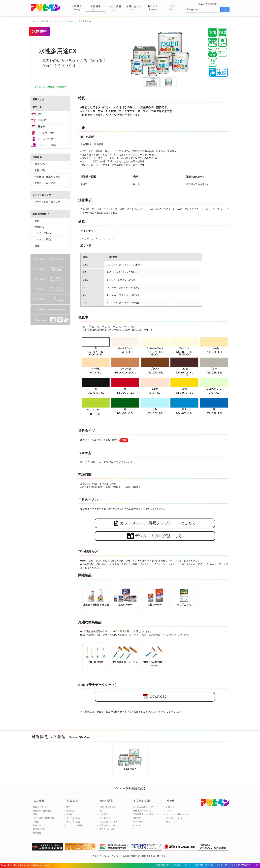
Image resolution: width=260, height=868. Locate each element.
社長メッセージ (40, 807)
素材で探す (40, 170)
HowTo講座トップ (108, 807)
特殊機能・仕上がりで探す (48, 177)
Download (155, 697)
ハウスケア (138, 822)
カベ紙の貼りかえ (108, 818)
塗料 (40, 114)
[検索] (202, 10)
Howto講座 (115, 6)
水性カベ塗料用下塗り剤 (96, 596)
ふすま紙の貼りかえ (109, 822)
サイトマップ (172, 822)
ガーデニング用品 (47, 145)
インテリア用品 (46, 133)
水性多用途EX (130, 759)
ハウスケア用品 (43, 239)
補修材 (41, 126)
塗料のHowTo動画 (108, 829)
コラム (172, 6)
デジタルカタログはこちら (155, 536)
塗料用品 (39, 227)
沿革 (35, 814)
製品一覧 (37, 107)
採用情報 (37, 833)
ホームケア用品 (46, 139)
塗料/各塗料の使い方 (142, 811)
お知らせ (153, 6)
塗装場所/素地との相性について (147, 814)
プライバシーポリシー (176, 818)
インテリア (138, 825)
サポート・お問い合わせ (177, 814)
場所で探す (40, 164)
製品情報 (96, 6)
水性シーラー (125, 596)
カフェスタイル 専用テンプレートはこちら (155, 523)
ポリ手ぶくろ (184, 596)
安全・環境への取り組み (44, 818)
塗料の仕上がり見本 (45, 183)
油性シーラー (155, 596)
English (201, 4)
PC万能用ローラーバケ (125, 654)
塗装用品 (43, 120)
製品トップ (38, 99)
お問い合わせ (134, 6)
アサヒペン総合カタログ (47, 202)
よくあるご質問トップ (143, 807)
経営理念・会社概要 (42, 811)
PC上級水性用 (96, 654)
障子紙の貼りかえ (108, 825)
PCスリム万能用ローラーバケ (155, 656)
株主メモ (37, 825)
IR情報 (36, 822)
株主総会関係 (39, 829)
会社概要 (77, 6)
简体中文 (212, 4)
